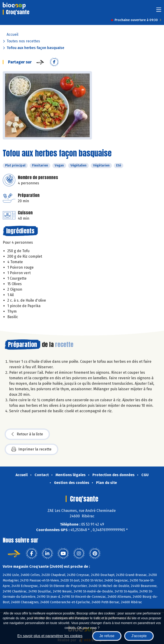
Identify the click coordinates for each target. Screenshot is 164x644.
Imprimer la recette (31, 449)
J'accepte (139, 636)
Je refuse (107, 636)
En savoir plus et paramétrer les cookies (50, 636)
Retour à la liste (27, 434)
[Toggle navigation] (159, 11)
